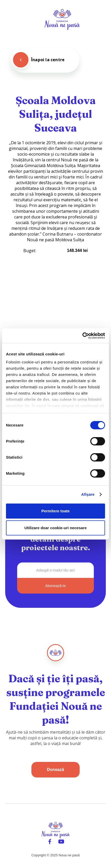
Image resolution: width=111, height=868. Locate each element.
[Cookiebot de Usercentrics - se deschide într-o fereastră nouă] (82, 336)
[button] (101, 19)
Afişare (88, 494)
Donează (55, 770)
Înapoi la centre (48, 60)
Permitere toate (55, 511)
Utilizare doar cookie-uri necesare (55, 528)
